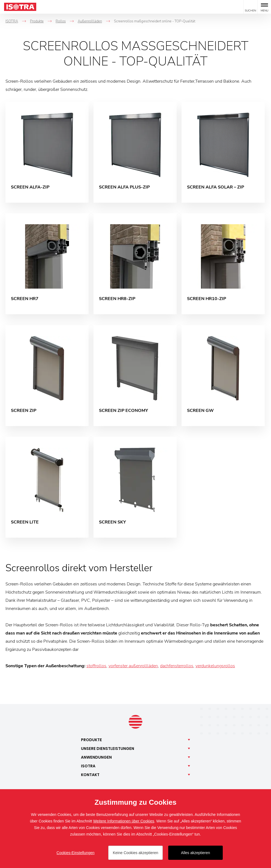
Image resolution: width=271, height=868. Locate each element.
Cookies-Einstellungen (75, 853)
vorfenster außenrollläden (133, 667)
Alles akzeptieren (196, 853)
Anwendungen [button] (96, 758)
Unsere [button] (108, 749)
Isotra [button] (88, 767)
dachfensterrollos (177, 667)
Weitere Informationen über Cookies (124, 821)
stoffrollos (96, 667)
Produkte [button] (91, 741)
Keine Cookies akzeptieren (136, 853)
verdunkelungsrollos (215, 667)
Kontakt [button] (90, 776)
